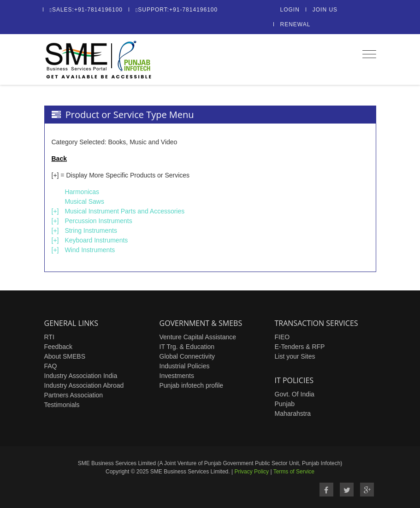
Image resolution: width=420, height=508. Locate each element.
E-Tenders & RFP (300, 347)
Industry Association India (81, 376)
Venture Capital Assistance (198, 337)
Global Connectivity (187, 356)
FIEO (282, 337)
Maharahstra (293, 413)
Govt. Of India (295, 394)
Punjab (285, 404)
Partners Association (74, 395)
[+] (55, 211)
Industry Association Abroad (84, 385)
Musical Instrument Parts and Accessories (124, 211)
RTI (49, 337)
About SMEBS (65, 356)
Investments (177, 376)
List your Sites (295, 356)
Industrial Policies (185, 366)
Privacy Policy (251, 472)
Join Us (325, 10)
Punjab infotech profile (192, 385)
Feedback (58, 347)
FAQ (51, 366)
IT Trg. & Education (187, 347)
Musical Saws (84, 201)
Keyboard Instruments (96, 240)
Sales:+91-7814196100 (86, 10)
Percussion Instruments (98, 221)
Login (290, 10)
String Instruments (91, 230)
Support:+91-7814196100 (177, 10)
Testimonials (62, 405)
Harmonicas (82, 192)
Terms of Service (294, 472)
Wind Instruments (90, 250)
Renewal (296, 24)
